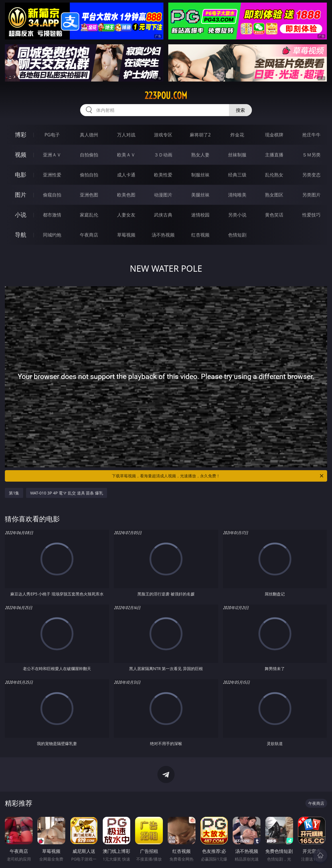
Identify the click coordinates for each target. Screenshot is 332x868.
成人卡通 (126, 175)
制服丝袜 (200, 175)
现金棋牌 (274, 135)
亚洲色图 (89, 195)
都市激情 (52, 215)
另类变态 (311, 175)
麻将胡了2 (200, 135)
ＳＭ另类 (311, 155)
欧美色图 (126, 195)
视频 (21, 155)
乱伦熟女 (274, 175)
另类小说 (237, 215)
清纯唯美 (237, 195)
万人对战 (126, 135)
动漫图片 (163, 195)
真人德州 (89, 135)
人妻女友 (126, 215)
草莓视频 (126, 235)
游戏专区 (163, 135)
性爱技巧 (311, 215)
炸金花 (237, 135)
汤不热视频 (163, 235)
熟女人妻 (200, 155)
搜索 (240, 110)
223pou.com (166, 96)
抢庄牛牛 (311, 135)
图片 (21, 195)
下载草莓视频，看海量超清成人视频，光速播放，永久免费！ (218, 476)
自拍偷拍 (89, 155)
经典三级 (237, 175)
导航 (21, 235)
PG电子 (52, 135)
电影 (21, 175)
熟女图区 (274, 195)
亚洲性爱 (52, 175)
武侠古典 (163, 215)
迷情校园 (200, 215)
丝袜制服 (237, 155)
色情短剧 (237, 235)
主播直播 (274, 155)
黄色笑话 (274, 215)
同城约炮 (52, 235)
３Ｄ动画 (163, 155)
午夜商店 (89, 235)
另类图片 (311, 195)
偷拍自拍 (89, 175)
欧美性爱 (163, 175)
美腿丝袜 (200, 195)
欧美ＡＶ (126, 155)
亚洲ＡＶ (52, 155)
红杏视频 (200, 235)
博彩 (21, 135)
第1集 (14, 493)
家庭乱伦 (89, 215)
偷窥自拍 (52, 195)
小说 (21, 215)
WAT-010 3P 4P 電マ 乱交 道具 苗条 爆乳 (67, 493)
